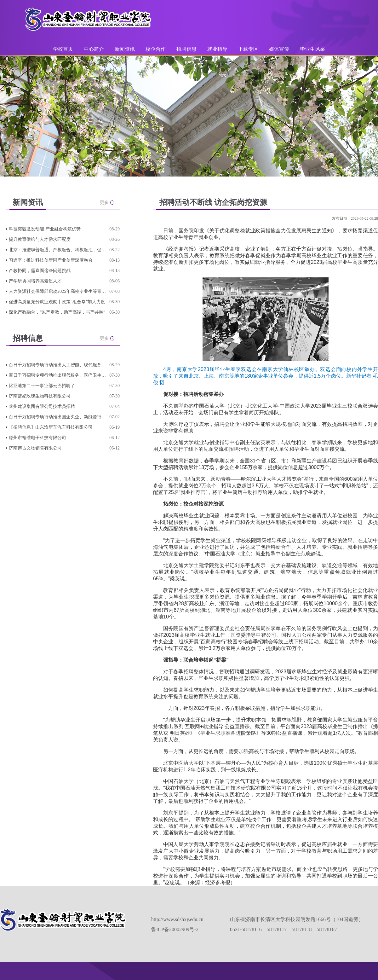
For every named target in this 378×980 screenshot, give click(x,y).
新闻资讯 (125, 49)
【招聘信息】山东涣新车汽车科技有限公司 (51, 427)
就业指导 (217, 49)
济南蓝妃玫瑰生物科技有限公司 (40, 396)
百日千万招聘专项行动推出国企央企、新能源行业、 (58, 417)
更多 (104, 203)
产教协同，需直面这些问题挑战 (40, 271)
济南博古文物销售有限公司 (35, 448)
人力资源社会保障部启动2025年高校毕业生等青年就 (58, 291)
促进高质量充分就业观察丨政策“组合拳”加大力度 (57, 302)
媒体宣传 (279, 49)
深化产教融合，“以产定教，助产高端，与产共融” (57, 312)
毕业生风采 (312, 49)
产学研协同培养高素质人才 (35, 281)
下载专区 (248, 49)
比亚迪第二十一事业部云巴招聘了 (42, 386)
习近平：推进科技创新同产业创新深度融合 (51, 260)
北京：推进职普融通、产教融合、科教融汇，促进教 (58, 250)
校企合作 (156, 49)
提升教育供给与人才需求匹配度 (40, 239)
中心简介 (94, 49)
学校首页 (63, 49)
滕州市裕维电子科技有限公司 (37, 438)
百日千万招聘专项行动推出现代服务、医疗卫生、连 (58, 375)
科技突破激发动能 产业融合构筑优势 (45, 229)
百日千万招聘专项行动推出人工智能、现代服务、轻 (58, 365)
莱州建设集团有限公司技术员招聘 (42, 406)
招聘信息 (186, 49)
